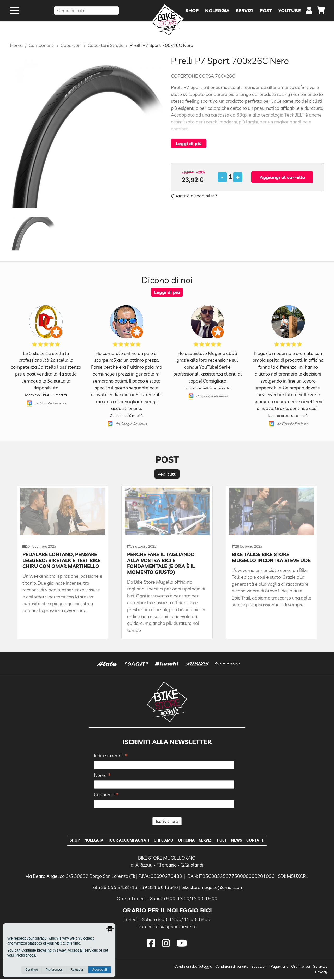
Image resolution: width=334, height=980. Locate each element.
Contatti (262, 841)
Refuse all (77, 970)
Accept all (100, 970)
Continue (32, 970)
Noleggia (88, 841)
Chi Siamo (162, 841)
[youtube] (182, 944)
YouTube (290, 13)
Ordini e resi (301, 967)
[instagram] (167, 944)
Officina (187, 841)
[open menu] (15, 13)
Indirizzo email (111, 756)
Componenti (42, 45)
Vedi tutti (167, 474)
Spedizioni (259, 967)
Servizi (208, 841)
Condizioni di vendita (232, 967)
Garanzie (320, 967)
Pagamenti (279, 967)
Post (226, 841)
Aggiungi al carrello (282, 177)
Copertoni (71, 45)
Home (16, 45)
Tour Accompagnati (125, 841)
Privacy (321, 973)
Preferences (54, 970)
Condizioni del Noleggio (193, 967)
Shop (68, 841)
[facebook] (152, 944)
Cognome (106, 795)
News (242, 841)
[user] (309, 14)
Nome (102, 775)
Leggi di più (189, 143)
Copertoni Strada (106, 45)
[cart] (321, 13)
